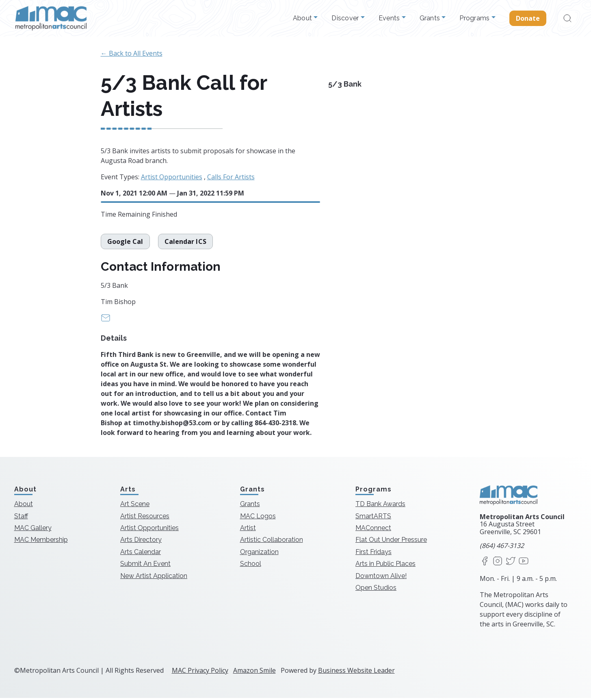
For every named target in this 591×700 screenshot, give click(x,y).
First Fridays (373, 554)
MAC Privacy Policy (200, 672)
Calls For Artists (231, 177)
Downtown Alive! (381, 577)
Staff (21, 518)
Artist (248, 530)
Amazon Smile (254, 672)
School (251, 566)
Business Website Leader (356, 672)
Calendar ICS (185, 243)
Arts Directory (141, 542)
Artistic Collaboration (272, 542)
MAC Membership (41, 542)
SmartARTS (373, 518)
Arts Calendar (141, 554)
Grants (431, 18)
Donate (528, 18)
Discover (346, 18)
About (303, 18)
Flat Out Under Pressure (391, 542)
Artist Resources (145, 518)
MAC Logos (258, 518)
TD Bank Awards (380, 506)
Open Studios (376, 590)
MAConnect (373, 530)
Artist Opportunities (172, 177)
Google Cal (125, 243)
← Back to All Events (132, 53)
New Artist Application (154, 577)
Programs (475, 18)
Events (390, 18)
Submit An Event (145, 566)
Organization (259, 554)
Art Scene (135, 506)
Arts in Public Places (385, 566)
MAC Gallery (33, 530)
